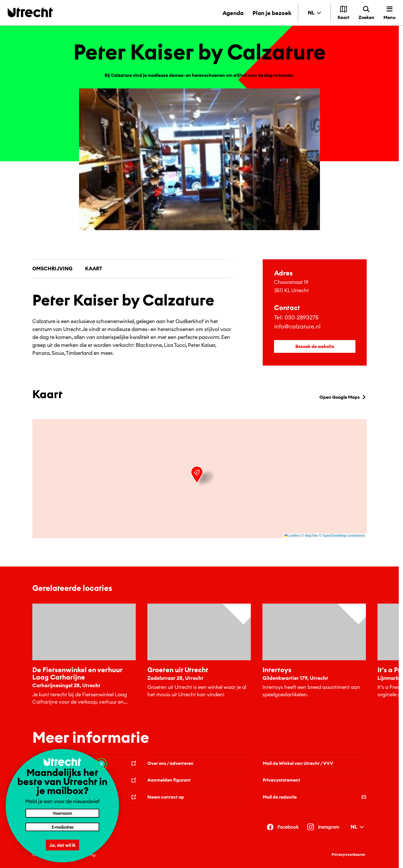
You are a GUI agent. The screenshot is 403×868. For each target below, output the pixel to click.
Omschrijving (52, 269)
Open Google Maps (343, 397)
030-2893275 (302, 317)
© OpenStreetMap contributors (342, 536)
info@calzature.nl (297, 326)
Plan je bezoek (272, 13)
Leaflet (291, 536)
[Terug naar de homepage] (30, 12)
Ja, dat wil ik (62, 845)
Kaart (94, 269)
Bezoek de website (315, 346)
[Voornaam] (62, 813)
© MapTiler (310, 536)
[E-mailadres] (62, 827)
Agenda (233, 13)
